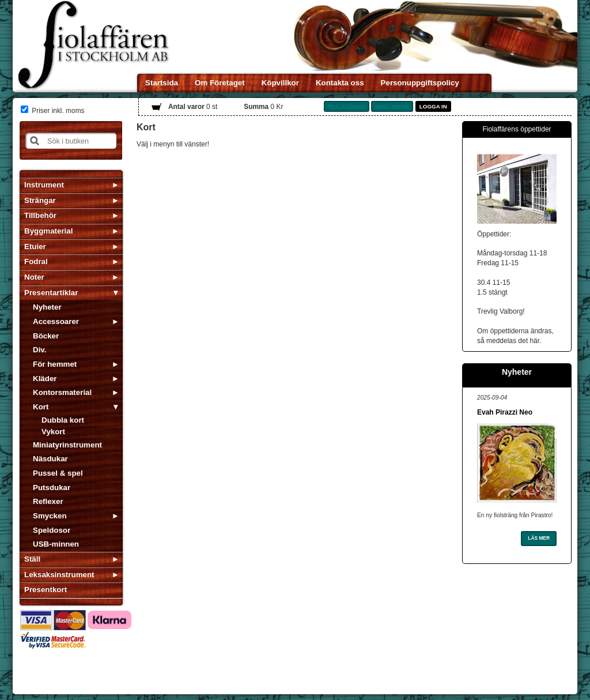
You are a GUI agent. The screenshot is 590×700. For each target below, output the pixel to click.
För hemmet (55, 364)
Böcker (46, 336)
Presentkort (46, 590)
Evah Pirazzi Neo (505, 412)
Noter (34, 277)
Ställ (32, 559)
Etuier (35, 246)
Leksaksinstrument (59, 575)
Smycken (50, 516)
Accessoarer (56, 321)
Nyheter (47, 307)
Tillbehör (40, 215)
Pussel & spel (58, 473)
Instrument (44, 185)
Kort (41, 407)
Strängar (40, 200)
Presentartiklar (51, 293)
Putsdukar (52, 488)
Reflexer (48, 501)
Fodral (36, 261)
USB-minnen (56, 544)
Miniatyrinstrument (67, 445)
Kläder (45, 379)
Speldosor (52, 530)
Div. (39, 350)
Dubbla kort (63, 420)
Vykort (53, 432)
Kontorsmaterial (62, 392)
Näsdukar (50, 459)
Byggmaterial (48, 231)
